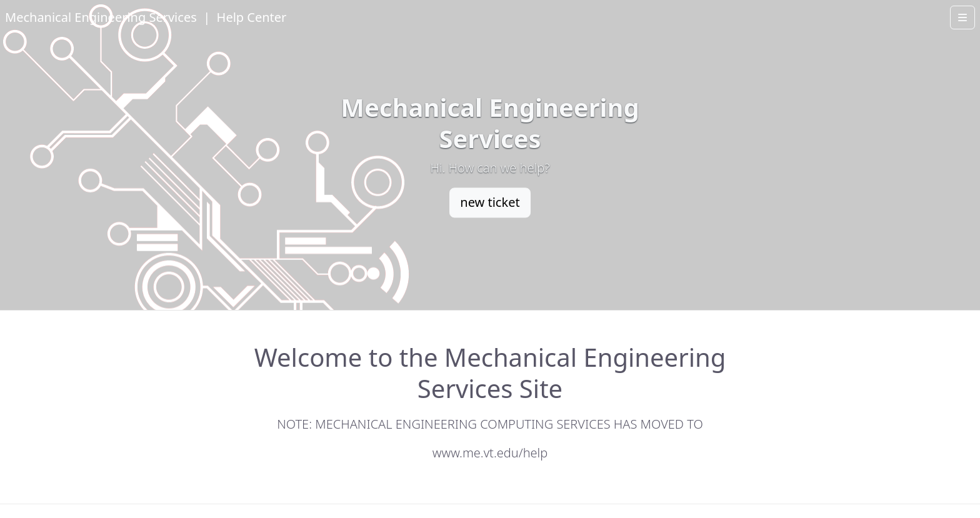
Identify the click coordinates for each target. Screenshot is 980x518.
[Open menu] (962, 17)
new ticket (490, 203)
